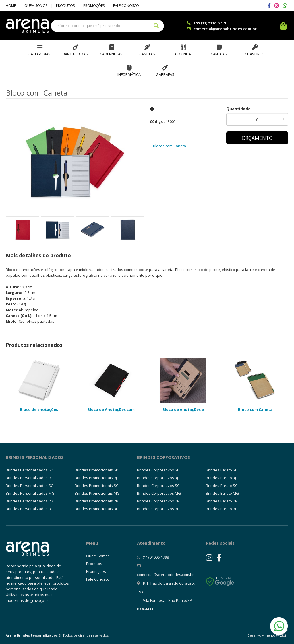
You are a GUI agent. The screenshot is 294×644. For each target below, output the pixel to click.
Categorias (39, 54)
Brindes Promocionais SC (96, 486)
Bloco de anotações (39, 409)
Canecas (219, 54)
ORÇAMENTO (257, 138)
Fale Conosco (126, 6)
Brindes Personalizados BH (30, 509)
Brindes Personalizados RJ (29, 478)
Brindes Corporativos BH (158, 509)
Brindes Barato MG (222, 493)
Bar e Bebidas (75, 54)
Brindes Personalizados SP (29, 470)
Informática (129, 74)
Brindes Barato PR (222, 501)
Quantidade (238, 109)
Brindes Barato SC (222, 486)
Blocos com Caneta (170, 146)
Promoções (94, 6)
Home (11, 6)
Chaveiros (255, 54)
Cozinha (183, 54)
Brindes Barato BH (222, 509)
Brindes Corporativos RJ (157, 478)
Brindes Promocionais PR (96, 501)
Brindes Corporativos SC (158, 486)
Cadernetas (111, 54)
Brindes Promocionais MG (97, 493)
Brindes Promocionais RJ (96, 478)
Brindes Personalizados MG (30, 493)
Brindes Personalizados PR (29, 501)
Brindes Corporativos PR (158, 501)
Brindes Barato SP (222, 470)
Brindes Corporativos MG (159, 493)
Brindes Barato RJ (221, 478)
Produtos (65, 6)
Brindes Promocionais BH (97, 509)
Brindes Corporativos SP (158, 470)
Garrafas (165, 74)
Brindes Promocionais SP (96, 470)
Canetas (147, 54)
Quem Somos (36, 6)
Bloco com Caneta (255, 409)
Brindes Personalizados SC (29, 486)
